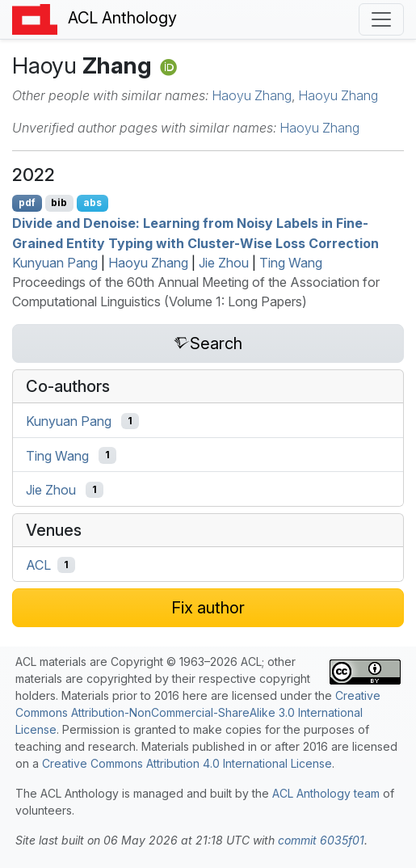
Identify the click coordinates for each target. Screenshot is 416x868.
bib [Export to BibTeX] (59, 202)
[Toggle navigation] (381, 19)
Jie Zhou (224, 263)
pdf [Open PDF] (27, 202)
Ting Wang (291, 263)
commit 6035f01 (321, 840)
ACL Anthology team (326, 793)
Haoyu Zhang (252, 95)
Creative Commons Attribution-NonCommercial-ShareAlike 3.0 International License (198, 712)
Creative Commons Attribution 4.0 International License (187, 763)
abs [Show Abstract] (92, 202)
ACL (38, 565)
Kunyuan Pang (55, 263)
